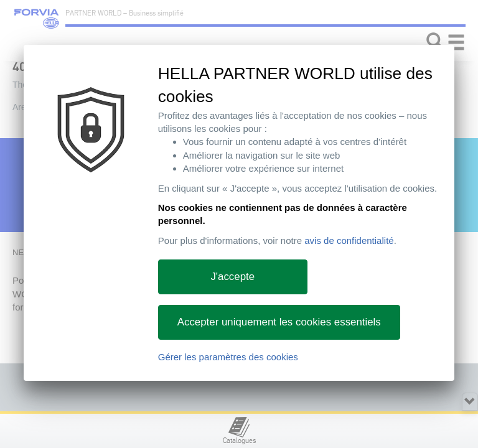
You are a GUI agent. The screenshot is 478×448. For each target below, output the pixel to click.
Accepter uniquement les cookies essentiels (279, 322)
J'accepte (232, 277)
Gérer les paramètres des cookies (228, 357)
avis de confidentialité (349, 240)
